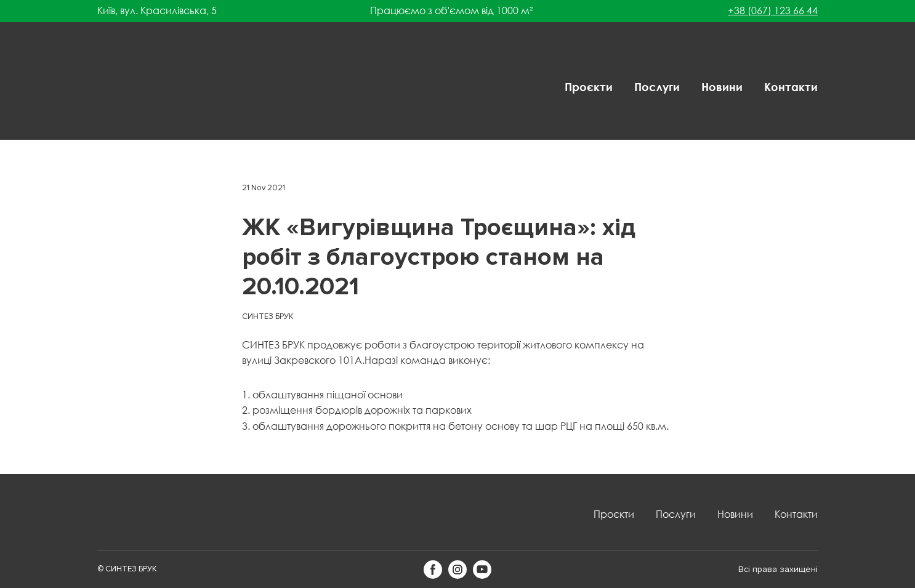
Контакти (791, 87)
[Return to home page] (138, 87)
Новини (722, 87)
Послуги (657, 87)
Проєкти (589, 87)
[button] (433, 570)
